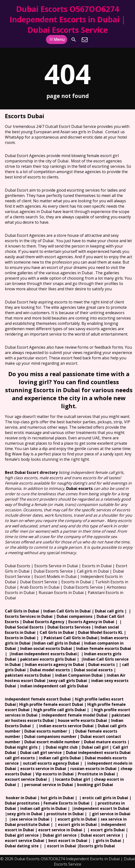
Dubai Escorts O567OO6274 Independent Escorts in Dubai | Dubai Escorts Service (67, 19)
